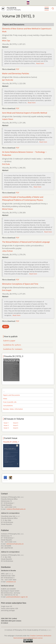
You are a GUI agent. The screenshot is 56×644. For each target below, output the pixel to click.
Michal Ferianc (8, 209)
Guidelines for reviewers (13, 349)
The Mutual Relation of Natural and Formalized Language (26, 242)
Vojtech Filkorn (8, 119)
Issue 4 (16, 423)
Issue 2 (6, 425)
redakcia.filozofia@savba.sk (16, 509)
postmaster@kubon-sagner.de (17, 597)
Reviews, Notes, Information (13, 409)
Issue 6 (16, 428)
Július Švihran (7, 251)
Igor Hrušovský (8, 80)
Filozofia (12, 8)
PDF (18, 69)
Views (5, 399)
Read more (40, 63)
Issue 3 (6, 428)
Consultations (8, 406)
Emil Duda (6, 164)
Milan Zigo (6, 41)
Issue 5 (16, 425)
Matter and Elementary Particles (16, 74)
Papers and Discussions (12, 395)
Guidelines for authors (12, 345)
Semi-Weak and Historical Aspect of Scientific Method (25, 113)
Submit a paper (9, 341)
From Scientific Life (10, 402)
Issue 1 (6, 423)
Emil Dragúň (7, 290)
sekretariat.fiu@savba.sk (15, 544)
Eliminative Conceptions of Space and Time (20, 284)
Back (6, 327)
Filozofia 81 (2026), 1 (11, 442)
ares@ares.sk (11, 582)
